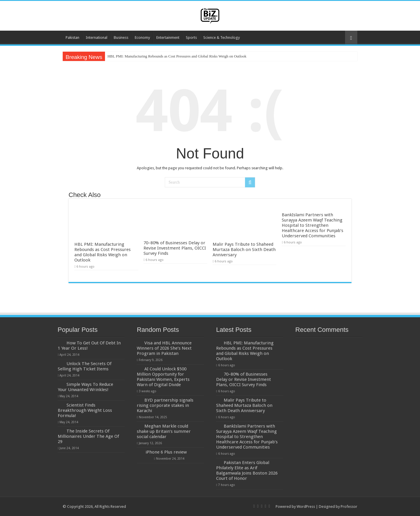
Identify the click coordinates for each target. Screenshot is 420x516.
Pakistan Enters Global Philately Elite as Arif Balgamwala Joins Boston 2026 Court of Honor (247, 470)
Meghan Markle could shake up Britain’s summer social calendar (164, 431)
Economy (142, 38)
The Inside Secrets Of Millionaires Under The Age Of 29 (88, 436)
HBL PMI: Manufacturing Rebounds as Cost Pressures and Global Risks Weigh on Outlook (177, 56)
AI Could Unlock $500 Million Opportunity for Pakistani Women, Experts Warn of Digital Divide (163, 377)
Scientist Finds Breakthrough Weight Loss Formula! (85, 410)
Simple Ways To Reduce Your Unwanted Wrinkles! (85, 387)
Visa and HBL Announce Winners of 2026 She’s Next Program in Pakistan (164, 348)
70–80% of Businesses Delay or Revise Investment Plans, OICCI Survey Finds (175, 248)
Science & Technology (222, 38)
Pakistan (72, 38)
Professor (349, 507)
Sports (191, 38)
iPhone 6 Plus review (166, 452)
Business (121, 38)
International (97, 38)
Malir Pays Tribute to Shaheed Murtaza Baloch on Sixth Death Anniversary (244, 250)
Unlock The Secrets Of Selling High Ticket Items (85, 366)
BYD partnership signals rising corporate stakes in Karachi (165, 405)
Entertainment (168, 38)
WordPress (306, 507)
